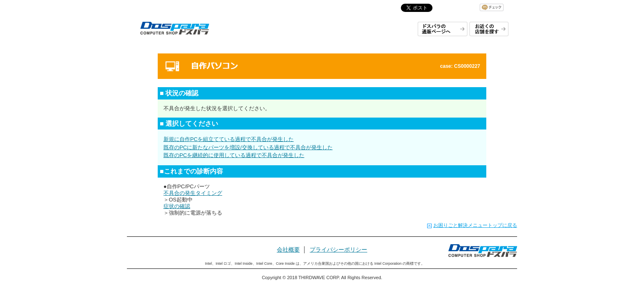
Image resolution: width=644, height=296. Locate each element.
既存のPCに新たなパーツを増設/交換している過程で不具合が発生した (248, 147)
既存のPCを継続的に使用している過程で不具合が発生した (234, 155)
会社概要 (288, 250)
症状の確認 (177, 206)
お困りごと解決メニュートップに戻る (475, 225)
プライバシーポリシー (338, 250)
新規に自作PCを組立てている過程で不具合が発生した (229, 139)
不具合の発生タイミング (193, 193)
